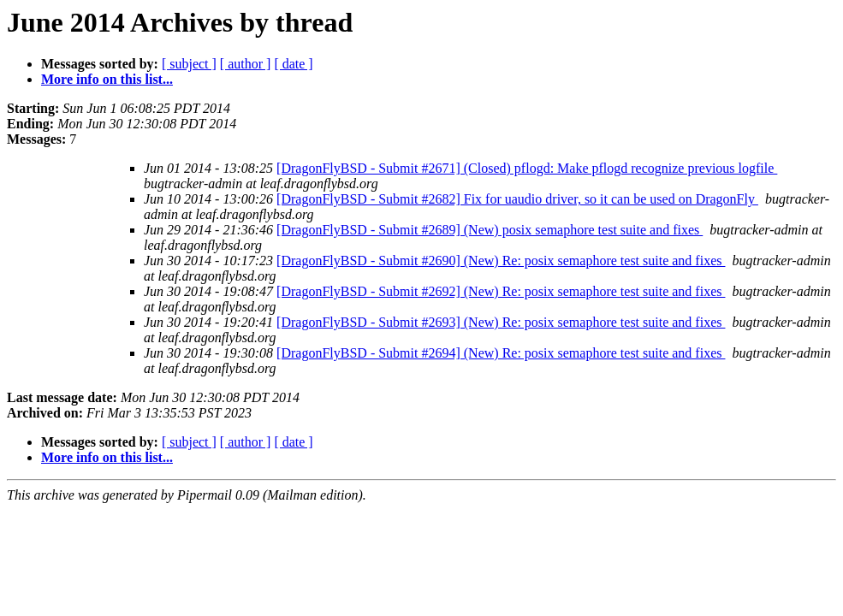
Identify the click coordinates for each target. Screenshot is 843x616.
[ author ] (246, 64)
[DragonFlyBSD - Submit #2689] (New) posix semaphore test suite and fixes (490, 230)
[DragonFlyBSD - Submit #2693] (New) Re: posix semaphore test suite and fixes (501, 322)
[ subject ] (189, 64)
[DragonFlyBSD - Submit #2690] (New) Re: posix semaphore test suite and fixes (501, 261)
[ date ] (293, 64)
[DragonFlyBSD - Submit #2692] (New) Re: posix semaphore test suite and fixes (501, 291)
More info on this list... (107, 79)
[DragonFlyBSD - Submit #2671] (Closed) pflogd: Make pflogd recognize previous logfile (527, 168)
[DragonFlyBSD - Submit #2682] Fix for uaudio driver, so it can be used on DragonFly (517, 199)
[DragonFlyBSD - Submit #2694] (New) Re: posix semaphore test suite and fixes (501, 353)
